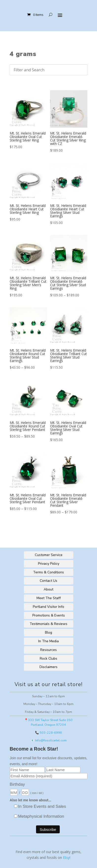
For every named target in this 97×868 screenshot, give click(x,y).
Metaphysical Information (41, 816)
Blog (48, 632)
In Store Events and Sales (42, 806)
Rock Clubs (48, 658)
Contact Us (48, 581)
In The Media (48, 641)
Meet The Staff (49, 598)
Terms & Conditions (48, 572)
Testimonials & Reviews (48, 624)
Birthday (17, 784)
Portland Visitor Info (48, 607)
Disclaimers (48, 667)
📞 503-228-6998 (48, 733)
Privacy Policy (49, 564)
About (48, 589)
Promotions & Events (49, 615)
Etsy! (67, 857)
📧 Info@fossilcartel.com (48, 740)
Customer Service (49, 555)
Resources (48, 650)
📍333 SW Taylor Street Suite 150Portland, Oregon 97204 (48, 722)
